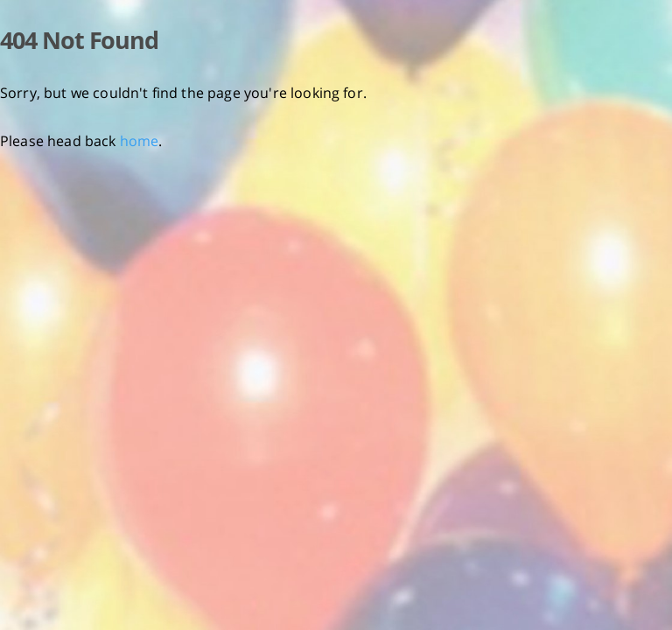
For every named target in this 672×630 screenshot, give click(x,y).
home (140, 141)
